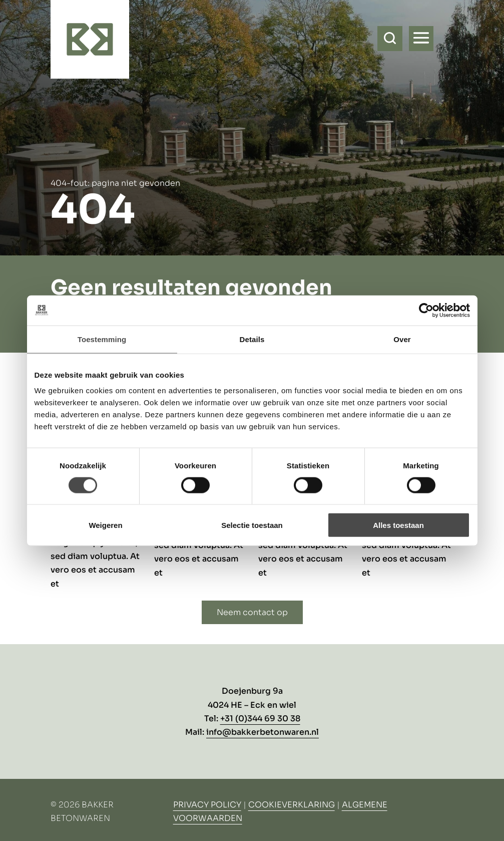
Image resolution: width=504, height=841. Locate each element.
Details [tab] (252, 339)
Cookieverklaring (292, 805)
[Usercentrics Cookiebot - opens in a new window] (426, 310)
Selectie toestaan (252, 525)
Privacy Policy (207, 805)
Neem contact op (252, 612)
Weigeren (105, 525)
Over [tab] (402, 339)
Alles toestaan (398, 525)
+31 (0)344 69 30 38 (260, 719)
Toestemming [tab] (102, 339)
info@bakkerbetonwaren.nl (263, 732)
